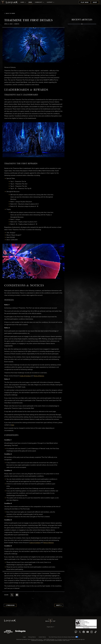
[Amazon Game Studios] (8, 632)
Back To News (10, 13)
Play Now (85, 2)
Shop (95, 2)
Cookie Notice (42, 637)
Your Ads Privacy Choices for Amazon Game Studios (63, 637)
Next (59, 605)
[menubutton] (51, 627)
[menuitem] (23, 2)
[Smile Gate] (20, 632)
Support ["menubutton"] (50, 2)
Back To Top (50, 621)
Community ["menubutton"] (40, 2)
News (30, 2)
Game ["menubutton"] (23, 2)
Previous (10, 605)
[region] (82, 65)
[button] (33, 45)
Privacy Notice (32, 637)
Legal (24, 637)
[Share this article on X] (12, 595)
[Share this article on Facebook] (17, 595)
